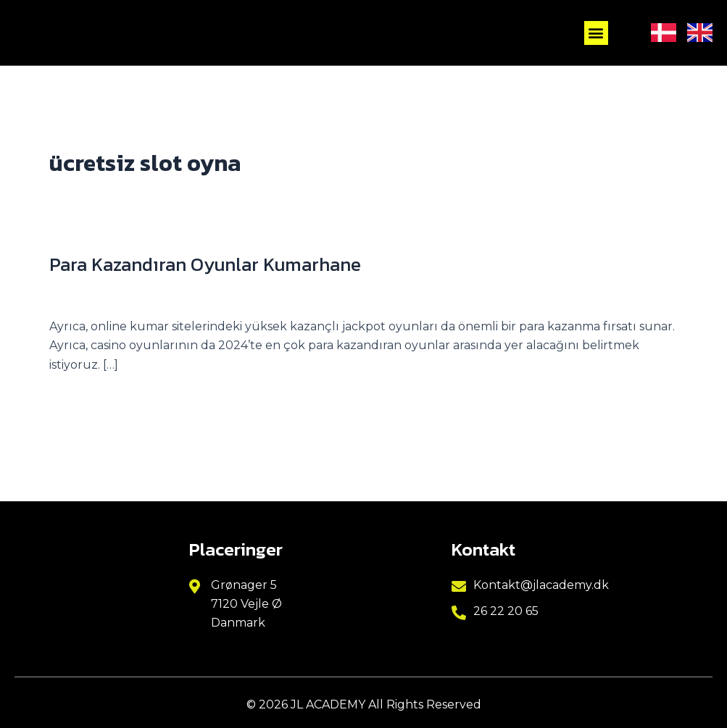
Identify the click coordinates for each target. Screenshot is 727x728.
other (194, 294)
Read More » (86, 399)
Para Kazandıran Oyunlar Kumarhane (207, 264)
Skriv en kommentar (109, 294)
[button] (596, 33)
